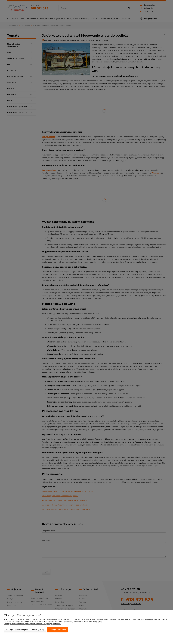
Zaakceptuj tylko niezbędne (17, 630)
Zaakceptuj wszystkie (57, 630)
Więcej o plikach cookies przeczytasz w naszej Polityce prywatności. (32, 624)
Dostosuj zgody (38, 630)
